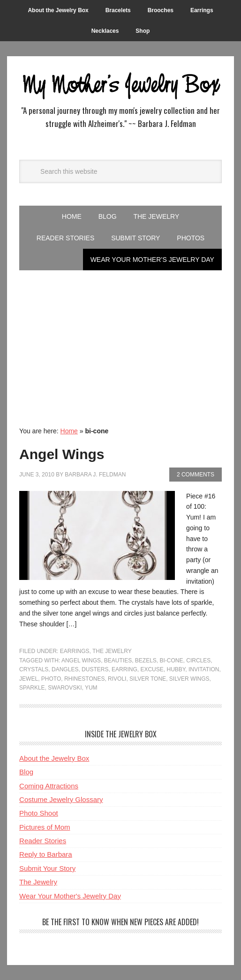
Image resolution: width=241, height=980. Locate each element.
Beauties (118, 661)
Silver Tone (148, 679)
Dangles (65, 669)
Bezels (146, 661)
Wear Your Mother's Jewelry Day (70, 896)
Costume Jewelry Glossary (61, 799)
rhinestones (84, 679)
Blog (26, 772)
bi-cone (172, 661)
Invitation (204, 669)
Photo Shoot (39, 813)
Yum (91, 688)
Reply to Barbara (46, 854)
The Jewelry (112, 651)
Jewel (29, 679)
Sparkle (32, 688)
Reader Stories (43, 841)
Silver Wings (189, 679)
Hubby (176, 669)
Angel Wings (62, 454)
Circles (198, 661)
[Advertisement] (120, 341)
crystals (34, 669)
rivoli (117, 679)
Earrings (75, 651)
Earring (124, 669)
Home (69, 431)
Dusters (95, 669)
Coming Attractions (49, 786)
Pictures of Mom (45, 827)
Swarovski (65, 688)
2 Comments (196, 475)
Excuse (152, 669)
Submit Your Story (47, 868)
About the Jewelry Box (54, 758)
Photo (51, 679)
